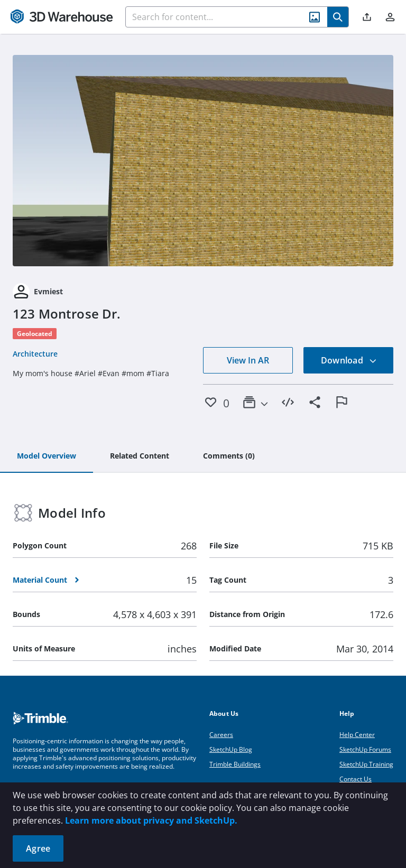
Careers (221, 735)
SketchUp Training (366, 764)
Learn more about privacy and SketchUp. (151, 820)
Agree (38, 848)
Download (349, 360)
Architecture (35, 354)
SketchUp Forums (365, 749)
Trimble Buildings (235, 764)
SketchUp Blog (231, 749)
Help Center (357, 735)
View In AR (248, 360)
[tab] (47, 456)
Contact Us (356, 779)
